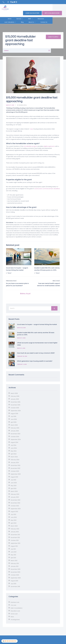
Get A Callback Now (53, 13)
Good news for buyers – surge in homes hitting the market (37, 324)
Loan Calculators (34, 13)
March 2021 (14, 561)
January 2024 (15, 463)
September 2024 (16, 439)
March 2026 (14, 393)
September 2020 (16, 578)
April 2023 (14, 488)
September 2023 (16, 474)
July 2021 (13, 549)
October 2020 (15, 575)
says (32, 129)
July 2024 (13, 445)
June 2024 (14, 448)
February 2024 (15, 460)
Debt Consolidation (17, 608)
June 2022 (14, 517)
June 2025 (14, 419)
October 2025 (15, 408)
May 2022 (14, 520)
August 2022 (14, 512)
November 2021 (15, 538)
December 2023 (15, 465)
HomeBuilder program (30, 146)
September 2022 (16, 509)
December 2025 (16, 402)
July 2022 (13, 514)
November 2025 (15, 405)
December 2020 (16, 569)
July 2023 (13, 480)
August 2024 (14, 442)
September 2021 (15, 543)
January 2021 (15, 566)
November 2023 (15, 468)
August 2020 (14, 581)
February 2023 (15, 494)
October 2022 (15, 506)
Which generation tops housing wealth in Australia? (35, 361)
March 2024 (14, 457)
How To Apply (53, 37)
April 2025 (14, 422)
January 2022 (15, 532)
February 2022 (15, 529)
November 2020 (15, 572)
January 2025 (15, 431)
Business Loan (15, 602)
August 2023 (14, 477)
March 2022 (14, 526)
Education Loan (15, 611)
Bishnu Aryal (23, 105)
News (10, 273)
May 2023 (14, 486)
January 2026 (15, 399)
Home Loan (14, 614)
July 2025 (13, 416)
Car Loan (13, 605)
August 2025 (14, 414)
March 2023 (14, 491)
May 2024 (14, 451)
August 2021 (14, 546)
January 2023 (15, 497)
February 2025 (15, 428)
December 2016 (15, 587)
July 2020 (13, 584)
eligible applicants (49, 146)
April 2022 (14, 523)
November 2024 (15, 434)
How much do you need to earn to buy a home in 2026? (36, 353)
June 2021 (14, 552)
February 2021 (15, 563)
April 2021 (13, 558)
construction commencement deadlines (47, 189)
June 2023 (14, 483)
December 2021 (15, 535)
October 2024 (15, 437)
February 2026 (15, 396)
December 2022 (15, 500)
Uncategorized (15, 620)
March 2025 (14, 425)
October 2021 (15, 540)
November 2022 (15, 503)
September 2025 (16, 411)
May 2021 (13, 555)
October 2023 (15, 471)
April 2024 (14, 454)
